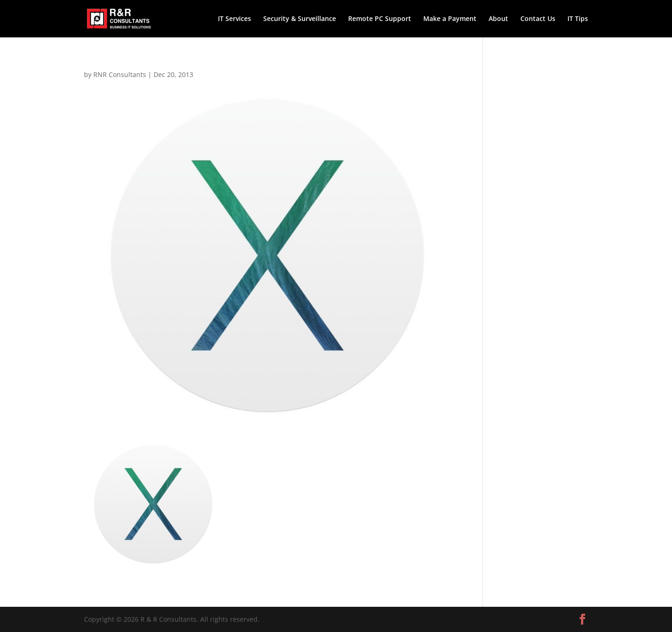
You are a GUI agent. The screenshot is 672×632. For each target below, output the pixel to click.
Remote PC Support (380, 19)
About (498, 19)
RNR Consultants (120, 74)
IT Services (234, 19)
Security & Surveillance (300, 19)
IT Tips (578, 19)
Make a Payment (450, 19)
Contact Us (538, 19)
